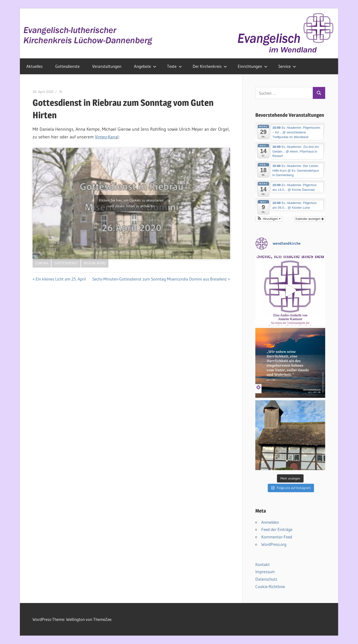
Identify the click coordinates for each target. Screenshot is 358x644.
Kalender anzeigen (310, 219)
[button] (269, 219)
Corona (42, 263)
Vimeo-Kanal (107, 137)
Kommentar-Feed (277, 537)
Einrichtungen (253, 66)
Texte (175, 66)
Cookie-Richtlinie (270, 586)
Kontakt (263, 564)
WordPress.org (274, 544)
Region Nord (95, 263)
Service (287, 66)
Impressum (265, 572)
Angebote (145, 66)
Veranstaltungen (107, 66)
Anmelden (270, 522)
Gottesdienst (66, 263)
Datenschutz (266, 579)
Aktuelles (34, 66)
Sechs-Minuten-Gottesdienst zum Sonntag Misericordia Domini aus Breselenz (159, 279)
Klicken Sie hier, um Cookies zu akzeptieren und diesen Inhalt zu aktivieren (131, 203)
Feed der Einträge (277, 529)
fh (61, 92)
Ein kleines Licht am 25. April (61, 279)
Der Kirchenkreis (210, 66)
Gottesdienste (67, 66)
